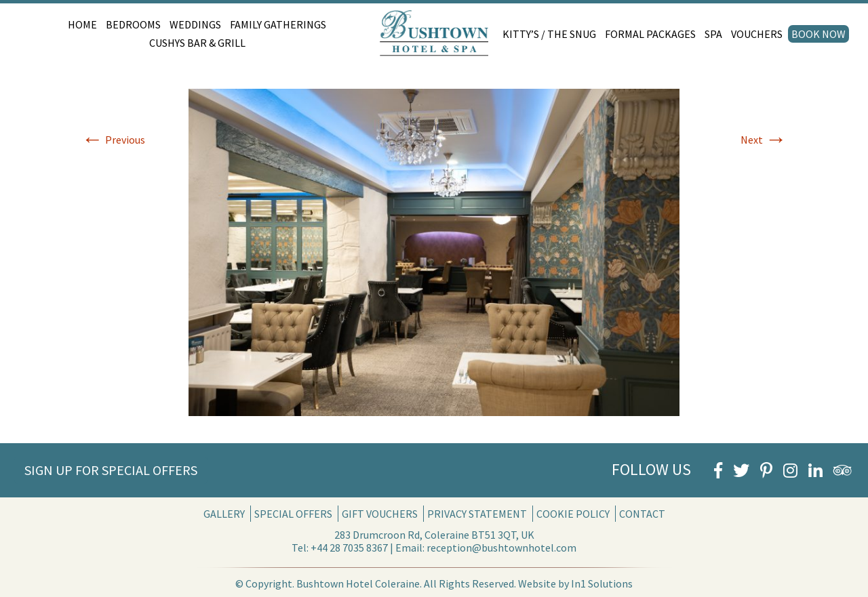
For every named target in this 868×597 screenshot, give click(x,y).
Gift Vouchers (380, 514)
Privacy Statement (477, 514)
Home (82, 24)
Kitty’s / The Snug (549, 34)
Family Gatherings (278, 24)
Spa (713, 34)
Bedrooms (133, 24)
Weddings (195, 24)
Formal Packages (650, 34)
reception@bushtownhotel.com (501, 548)
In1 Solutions (602, 583)
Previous (113, 140)
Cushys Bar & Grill (197, 43)
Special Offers (293, 514)
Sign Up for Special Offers (111, 470)
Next (764, 140)
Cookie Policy (573, 514)
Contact (642, 514)
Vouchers (757, 34)
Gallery (224, 514)
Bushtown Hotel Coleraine (358, 583)
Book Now (818, 34)
